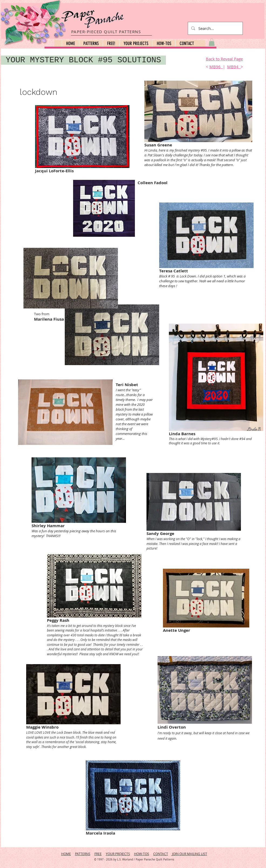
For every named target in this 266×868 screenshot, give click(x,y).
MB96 (216, 67)
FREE (98, 854)
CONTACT (161, 854)
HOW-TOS (142, 854)
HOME (66, 854)
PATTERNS (83, 854)
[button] (91, 43)
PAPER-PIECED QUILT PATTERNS (106, 32)
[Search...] (215, 28)
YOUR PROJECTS (118, 854)
